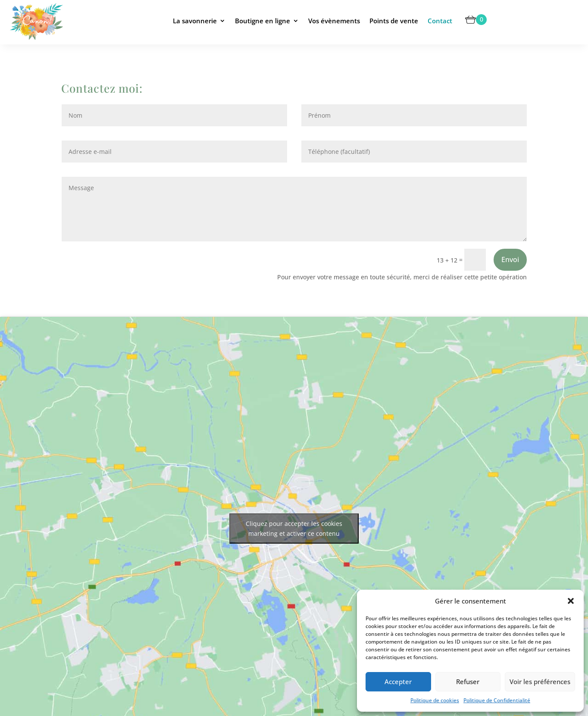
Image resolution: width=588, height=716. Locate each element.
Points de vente (394, 21)
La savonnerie (195, 21)
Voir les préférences (540, 682)
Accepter (398, 682)
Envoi (510, 260)
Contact (440, 21)
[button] (571, 601)
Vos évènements (334, 21)
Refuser (468, 682)
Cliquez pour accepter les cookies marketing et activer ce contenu (294, 528)
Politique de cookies (435, 700)
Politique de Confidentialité (497, 700)
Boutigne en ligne (263, 21)
